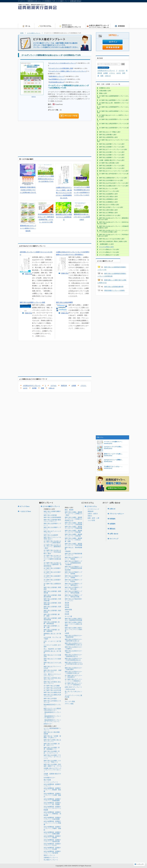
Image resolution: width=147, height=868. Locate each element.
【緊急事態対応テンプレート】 (52, 713)
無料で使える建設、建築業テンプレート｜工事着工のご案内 (73, 514)
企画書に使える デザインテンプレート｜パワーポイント (53, 770)
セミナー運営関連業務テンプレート (52, 729)
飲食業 (67, 614)
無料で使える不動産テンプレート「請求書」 (73, 573)
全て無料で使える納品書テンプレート (52, 577)
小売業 (67, 612)
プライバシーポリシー (117, 514)
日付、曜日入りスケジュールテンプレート (52, 675)
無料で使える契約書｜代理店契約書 (52, 600)
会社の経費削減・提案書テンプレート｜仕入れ (52, 845)
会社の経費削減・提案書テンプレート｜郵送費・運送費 (52, 790)
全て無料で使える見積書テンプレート (52, 569)
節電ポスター (48, 724)
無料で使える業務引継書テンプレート (52, 512)
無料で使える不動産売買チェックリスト (73, 600)
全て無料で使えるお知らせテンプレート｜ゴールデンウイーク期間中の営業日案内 (52, 558)
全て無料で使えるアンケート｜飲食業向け (73, 676)
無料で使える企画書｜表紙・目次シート (52, 744)
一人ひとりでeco (25, 511)
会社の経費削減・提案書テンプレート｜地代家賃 (52, 852)
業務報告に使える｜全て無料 (52, 634)
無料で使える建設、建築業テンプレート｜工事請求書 (73, 527)
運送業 (67, 603)
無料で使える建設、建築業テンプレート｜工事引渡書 (73, 544)
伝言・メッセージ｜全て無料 (52, 642)
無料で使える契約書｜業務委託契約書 (52, 596)
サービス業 (68, 616)
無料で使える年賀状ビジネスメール (52, 702)
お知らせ (52, 388)
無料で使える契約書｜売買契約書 (52, 607)
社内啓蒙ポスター (49, 778)
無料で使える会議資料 (51, 535)
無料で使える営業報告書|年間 (114, 287)
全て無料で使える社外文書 (52, 690)
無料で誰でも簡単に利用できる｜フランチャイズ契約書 (73, 629)
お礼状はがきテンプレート (32, 386)
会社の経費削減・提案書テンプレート (52, 785)
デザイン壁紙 (69, 704)
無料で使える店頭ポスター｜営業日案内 (73, 669)
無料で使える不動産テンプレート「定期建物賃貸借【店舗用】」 (73, 563)
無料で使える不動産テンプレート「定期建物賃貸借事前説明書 (73, 568)
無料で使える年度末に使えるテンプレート (52, 683)
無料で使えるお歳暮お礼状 (52, 692)
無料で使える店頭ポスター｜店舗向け (73, 648)
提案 (43, 388)
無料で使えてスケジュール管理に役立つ (52, 538)
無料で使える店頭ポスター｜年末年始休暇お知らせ (73, 659)
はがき (25, 388)
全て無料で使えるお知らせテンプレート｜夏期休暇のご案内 (52, 547)
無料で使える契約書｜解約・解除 (52, 615)
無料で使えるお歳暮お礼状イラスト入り (52, 695)
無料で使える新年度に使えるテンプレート (52, 679)
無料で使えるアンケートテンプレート (52, 532)
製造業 (67, 607)
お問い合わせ (114, 534)
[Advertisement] (89, 17)
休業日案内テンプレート (57, 76)
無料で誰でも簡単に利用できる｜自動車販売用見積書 (73, 619)
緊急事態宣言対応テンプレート (52, 705)
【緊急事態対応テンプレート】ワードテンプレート (52, 721)
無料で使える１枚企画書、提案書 (52, 733)
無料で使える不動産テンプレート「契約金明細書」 (73, 592)
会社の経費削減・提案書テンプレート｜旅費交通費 (52, 833)
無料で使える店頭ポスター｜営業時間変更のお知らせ (73, 644)
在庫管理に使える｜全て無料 (52, 652)
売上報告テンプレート (51, 860)
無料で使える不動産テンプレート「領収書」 (73, 558)
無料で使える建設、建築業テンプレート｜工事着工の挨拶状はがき (73, 519)
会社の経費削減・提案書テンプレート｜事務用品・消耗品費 (52, 814)
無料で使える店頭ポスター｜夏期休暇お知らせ (73, 656)
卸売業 (67, 605)
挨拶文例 (64, 386)
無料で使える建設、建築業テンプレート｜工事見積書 (73, 524)
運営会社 (112, 529)
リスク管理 (91, 520)
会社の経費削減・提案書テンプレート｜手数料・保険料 (52, 828)
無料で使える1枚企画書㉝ (64, 302)
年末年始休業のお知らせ (57, 82)
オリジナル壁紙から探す (107, 247)
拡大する (34, 97)
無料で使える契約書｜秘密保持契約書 (52, 619)
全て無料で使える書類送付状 (52, 584)
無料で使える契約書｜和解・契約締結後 (52, 623)
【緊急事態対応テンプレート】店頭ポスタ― (52, 717)
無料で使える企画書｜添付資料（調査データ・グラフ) (53, 765)
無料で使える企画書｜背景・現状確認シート (52, 748)
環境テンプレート (49, 855)
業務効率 (91, 511)
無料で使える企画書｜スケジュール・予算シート (52, 761)
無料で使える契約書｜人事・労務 (52, 627)
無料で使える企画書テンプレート (52, 528)
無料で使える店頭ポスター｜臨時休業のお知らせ (73, 640)
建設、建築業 (69, 510)
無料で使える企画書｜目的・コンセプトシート (52, 752)
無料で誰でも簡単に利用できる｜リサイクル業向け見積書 (73, 624)
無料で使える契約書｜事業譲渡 (52, 588)
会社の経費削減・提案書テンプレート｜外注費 (52, 848)
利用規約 (112, 519)
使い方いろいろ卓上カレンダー (73, 692)
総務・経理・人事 (93, 518)
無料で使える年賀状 (50, 698)
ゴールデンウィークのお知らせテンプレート (63, 63)
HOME (22, 33)
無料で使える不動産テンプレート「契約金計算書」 (73, 596)
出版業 (67, 633)
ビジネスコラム (92, 506)
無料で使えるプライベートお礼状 (52, 667)
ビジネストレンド (93, 509)
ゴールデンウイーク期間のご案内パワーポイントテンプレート (68, 71)
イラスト (83, 386)
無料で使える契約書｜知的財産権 (52, 611)
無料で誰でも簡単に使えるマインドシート (52, 741)
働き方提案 (47, 780)
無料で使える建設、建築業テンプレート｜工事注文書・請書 (73, 540)
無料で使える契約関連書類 (52, 517)
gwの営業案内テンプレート (57, 79)
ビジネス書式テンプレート (34, 33)
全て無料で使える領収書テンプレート (52, 581)
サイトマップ (114, 539)
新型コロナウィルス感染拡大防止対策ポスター (52, 709)
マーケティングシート (51, 782)
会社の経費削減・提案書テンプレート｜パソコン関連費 (52, 823)
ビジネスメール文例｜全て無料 (52, 646)
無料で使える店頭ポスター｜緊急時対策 (73, 636)
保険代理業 (68, 610)
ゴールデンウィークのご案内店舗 (73, 696)
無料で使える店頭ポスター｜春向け (73, 652)
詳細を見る (28, 274)
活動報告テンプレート (51, 858)
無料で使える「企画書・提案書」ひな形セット (52, 737)
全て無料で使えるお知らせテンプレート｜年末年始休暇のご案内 (52, 552)
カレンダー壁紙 (70, 701)
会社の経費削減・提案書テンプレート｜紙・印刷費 (52, 804)
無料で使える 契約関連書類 (73, 548)
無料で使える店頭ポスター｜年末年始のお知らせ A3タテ (74, 664)
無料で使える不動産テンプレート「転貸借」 (73, 581)
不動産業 (68, 551)
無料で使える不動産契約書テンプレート (73, 554)
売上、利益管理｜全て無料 (52, 649)
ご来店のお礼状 (70, 689)
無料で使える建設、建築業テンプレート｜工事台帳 (73, 531)
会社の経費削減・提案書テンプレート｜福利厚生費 (52, 841)
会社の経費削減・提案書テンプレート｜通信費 (52, 837)
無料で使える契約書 (50, 515)
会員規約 (112, 524)
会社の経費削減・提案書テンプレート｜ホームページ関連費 (52, 808)
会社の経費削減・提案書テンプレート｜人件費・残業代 (52, 795)
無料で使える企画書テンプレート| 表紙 (32, 302)
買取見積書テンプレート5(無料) (114, 290)
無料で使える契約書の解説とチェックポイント (52, 521)
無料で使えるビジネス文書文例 (52, 656)
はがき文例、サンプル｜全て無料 (52, 638)
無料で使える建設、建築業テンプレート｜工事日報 (73, 535)
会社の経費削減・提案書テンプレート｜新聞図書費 (52, 800)
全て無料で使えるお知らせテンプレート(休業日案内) (52, 542)
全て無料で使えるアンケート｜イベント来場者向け (73, 680)
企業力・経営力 (93, 514)
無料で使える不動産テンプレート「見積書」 (73, 577)
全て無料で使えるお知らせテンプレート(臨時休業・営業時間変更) (53, 564)
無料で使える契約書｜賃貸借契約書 (52, 604)
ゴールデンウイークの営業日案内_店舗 (61, 68)
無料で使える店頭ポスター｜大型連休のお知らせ (73, 672)
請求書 (34, 388)
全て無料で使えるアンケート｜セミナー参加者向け (73, 684)
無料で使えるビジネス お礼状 (53, 663)
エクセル (53, 386)
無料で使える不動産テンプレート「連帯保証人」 (73, 584)
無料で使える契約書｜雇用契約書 (52, 592)
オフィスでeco (25, 506)
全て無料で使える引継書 (52, 686)
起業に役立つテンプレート (73, 687)
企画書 (74, 386)
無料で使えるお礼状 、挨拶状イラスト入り (53, 671)
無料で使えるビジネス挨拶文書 (52, 660)
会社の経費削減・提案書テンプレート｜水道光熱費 (52, 818)
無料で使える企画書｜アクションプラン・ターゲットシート (52, 757)
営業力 (90, 516)
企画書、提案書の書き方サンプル (52, 775)
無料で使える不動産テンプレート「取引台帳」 (73, 588)
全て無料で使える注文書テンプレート (52, 573)
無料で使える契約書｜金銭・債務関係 (52, 630)
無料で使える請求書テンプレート (52, 524)
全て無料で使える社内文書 (52, 688)
